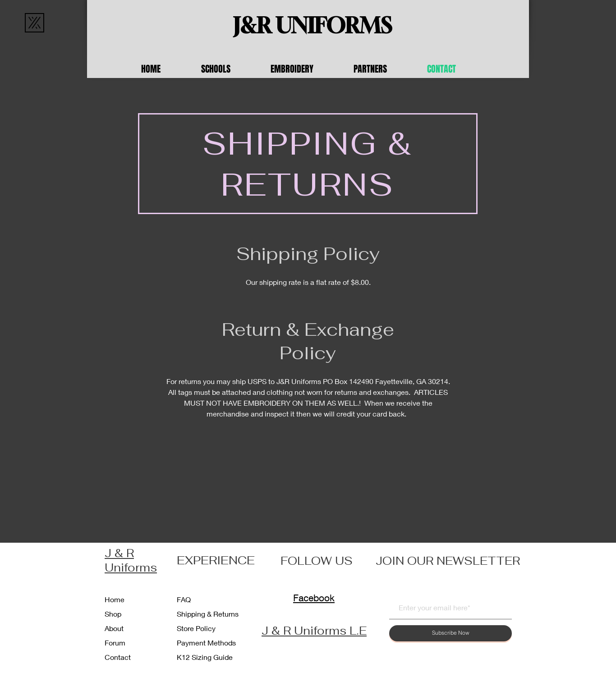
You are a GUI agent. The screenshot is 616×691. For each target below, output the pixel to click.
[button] (229, 69)
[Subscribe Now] (451, 633)
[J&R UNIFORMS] (313, 26)
